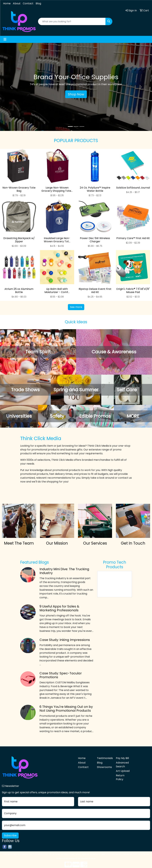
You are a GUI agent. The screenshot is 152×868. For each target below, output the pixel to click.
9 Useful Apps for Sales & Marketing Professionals (59, 608)
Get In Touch (133, 543)
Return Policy (120, 777)
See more (76, 307)
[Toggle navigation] (5, 39)
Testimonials (104, 758)
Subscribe (10, 835)
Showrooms (104, 767)
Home (7, 3)
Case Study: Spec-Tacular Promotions (61, 675)
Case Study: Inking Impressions (65, 640)
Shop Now (76, 94)
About (17, 3)
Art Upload (123, 771)
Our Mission (57, 543)
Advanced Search (122, 765)
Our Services (95, 543)
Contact (28, 3)
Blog (38, 3)
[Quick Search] (72, 21)
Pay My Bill (122, 758)
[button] (11, 87)
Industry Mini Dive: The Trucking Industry (64, 571)
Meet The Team (19, 543)
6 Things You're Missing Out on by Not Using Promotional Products (66, 709)
